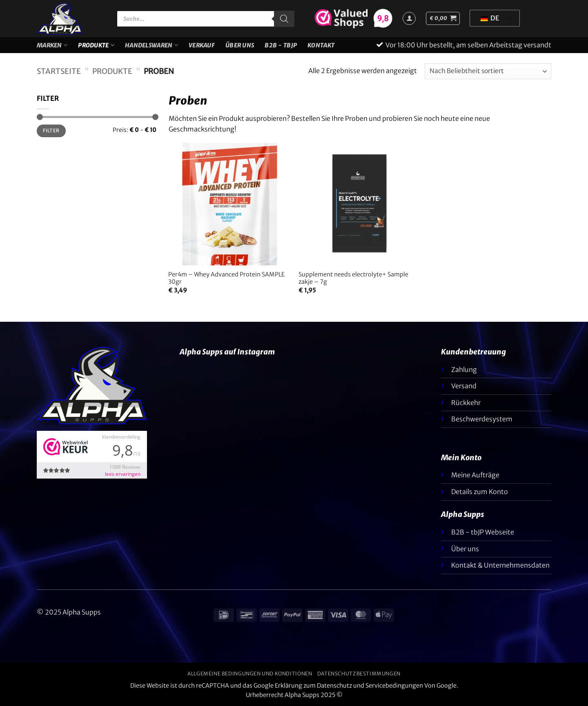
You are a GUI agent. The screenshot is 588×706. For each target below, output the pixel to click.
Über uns (240, 45)
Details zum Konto (480, 492)
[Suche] (284, 19)
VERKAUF (202, 45)
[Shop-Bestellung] (488, 71)
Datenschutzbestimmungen (359, 674)
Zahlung (464, 370)
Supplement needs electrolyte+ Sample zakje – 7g (353, 278)
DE (490, 18)
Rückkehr (466, 403)
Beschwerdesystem (482, 419)
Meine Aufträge (475, 475)
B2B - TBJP (281, 45)
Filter (51, 130)
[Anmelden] (409, 18)
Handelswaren (151, 45)
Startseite (59, 71)
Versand (464, 386)
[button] (443, 18)
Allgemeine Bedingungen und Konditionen (250, 674)
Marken (52, 45)
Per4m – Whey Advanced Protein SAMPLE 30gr (226, 278)
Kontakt (321, 45)
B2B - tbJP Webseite (483, 532)
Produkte (96, 45)
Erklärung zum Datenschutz (313, 686)
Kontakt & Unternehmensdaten (500, 565)
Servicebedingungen (394, 686)
